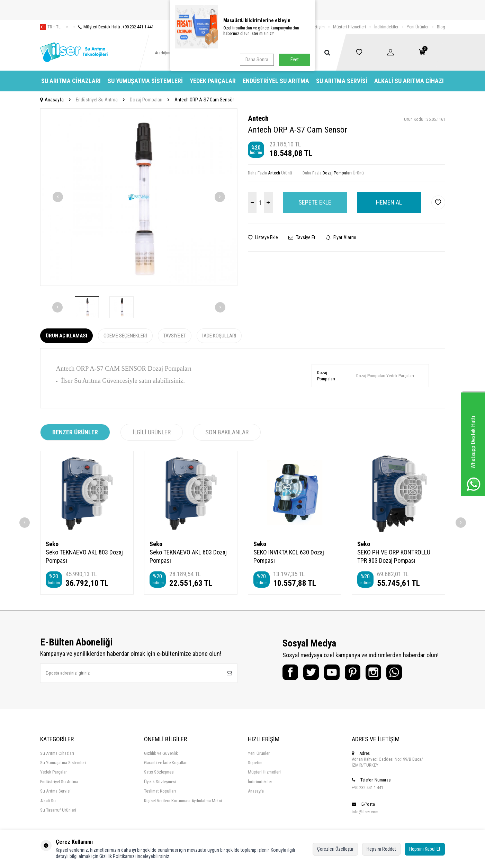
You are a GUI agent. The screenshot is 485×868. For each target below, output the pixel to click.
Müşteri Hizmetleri (349, 27)
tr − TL (54, 27)
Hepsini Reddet (381, 849)
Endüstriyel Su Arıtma (276, 81)
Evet (295, 60)
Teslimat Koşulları (160, 791)
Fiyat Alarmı (341, 237)
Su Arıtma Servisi (342, 81)
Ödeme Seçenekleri (125, 336)
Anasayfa (52, 100)
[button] (58, 197)
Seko (52, 544)
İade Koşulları (219, 336)
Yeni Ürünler (418, 27)
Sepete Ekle (315, 202)
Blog (441, 27)
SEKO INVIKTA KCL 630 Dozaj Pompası (289, 556)
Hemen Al (389, 202)
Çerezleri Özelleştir (335, 849)
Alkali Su (48, 801)
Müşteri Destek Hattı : (114, 27)
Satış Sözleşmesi (159, 772)
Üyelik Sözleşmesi (160, 782)
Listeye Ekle (263, 237)
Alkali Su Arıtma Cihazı (409, 81)
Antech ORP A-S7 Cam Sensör (204, 100)
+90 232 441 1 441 (367, 788)
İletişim (318, 27)
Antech (258, 118)
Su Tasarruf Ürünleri (58, 810)
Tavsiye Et (302, 237)
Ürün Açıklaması (66, 336)
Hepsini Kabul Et (425, 849)
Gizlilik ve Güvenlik (161, 753)
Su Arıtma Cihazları (71, 81)
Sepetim (255, 763)
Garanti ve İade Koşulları (166, 763)
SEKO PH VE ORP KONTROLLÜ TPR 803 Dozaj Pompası (394, 556)
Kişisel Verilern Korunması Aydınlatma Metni (183, 801)
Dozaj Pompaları (146, 100)
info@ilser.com (365, 812)
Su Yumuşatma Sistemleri (145, 81)
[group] (139, 197)
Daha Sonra (257, 60)
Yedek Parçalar (213, 81)
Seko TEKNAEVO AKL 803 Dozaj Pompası (84, 556)
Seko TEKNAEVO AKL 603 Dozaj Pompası (188, 556)
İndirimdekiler (386, 27)
